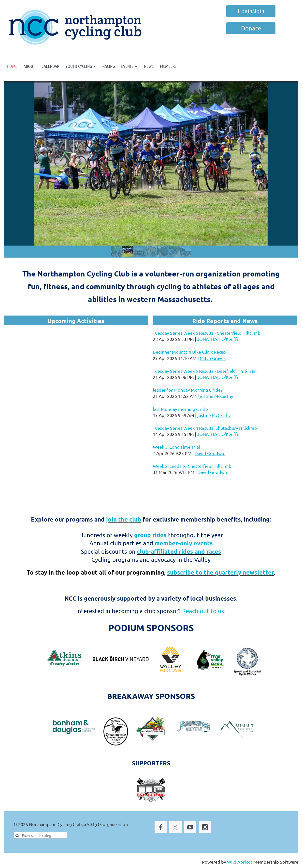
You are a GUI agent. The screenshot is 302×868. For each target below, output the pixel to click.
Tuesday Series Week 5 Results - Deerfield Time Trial (205, 371)
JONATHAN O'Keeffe (218, 339)
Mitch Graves (213, 358)
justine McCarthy (216, 396)
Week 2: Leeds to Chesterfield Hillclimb (192, 466)
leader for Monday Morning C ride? (188, 390)
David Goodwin (210, 453)
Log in (251, 11)
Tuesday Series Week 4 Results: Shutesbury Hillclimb (205, 428)
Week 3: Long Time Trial (176, 447)
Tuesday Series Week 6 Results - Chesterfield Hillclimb (207, 333)
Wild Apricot (240, 862)
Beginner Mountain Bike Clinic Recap (189, 352)
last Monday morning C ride (180, 409)
